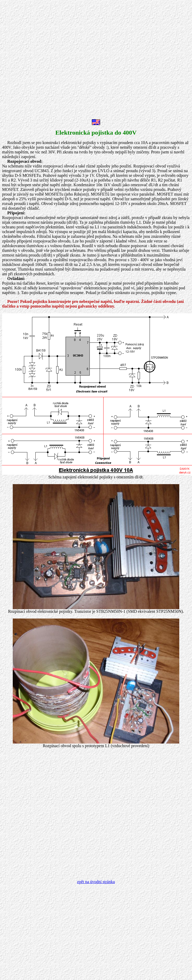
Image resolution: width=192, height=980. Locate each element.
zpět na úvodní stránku (96, 882)
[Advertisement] (59, 61)
